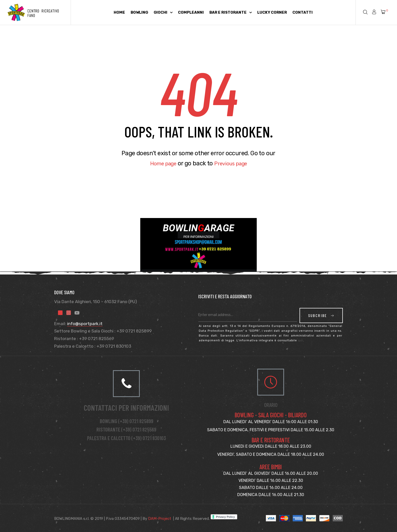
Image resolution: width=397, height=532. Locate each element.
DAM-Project (160, 519)
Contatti (303, 12)
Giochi (163, 12)
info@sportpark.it (85, 324)
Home (119, 12)
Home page (160, 163)
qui (301, 340)
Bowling (139, 12)
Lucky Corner (272, 12)
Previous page (233, 163)
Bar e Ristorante (231, 12)
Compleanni (191, 12)
